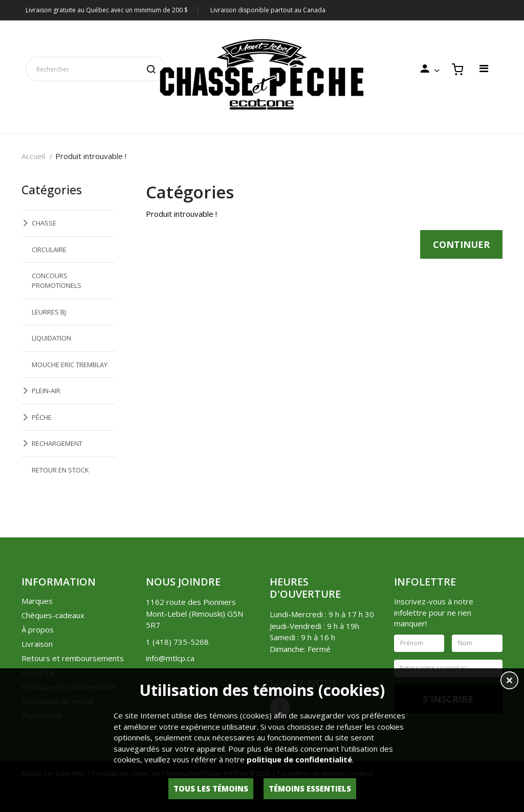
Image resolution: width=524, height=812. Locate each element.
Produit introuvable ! (91, 156)
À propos (38, 629)
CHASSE (44, 223)
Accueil (33, 156)
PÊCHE (42, 417)
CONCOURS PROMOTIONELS (57, 280)
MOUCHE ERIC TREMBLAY (70, 365)
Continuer (461, 244)
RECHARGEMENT (57, 443)
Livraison (37, 644)
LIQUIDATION (51, 338)
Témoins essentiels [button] (310, 788)
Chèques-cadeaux (53, 615)
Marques (37, 601)
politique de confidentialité (299, 759)
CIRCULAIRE (49, 250)
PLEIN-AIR (46, 391)
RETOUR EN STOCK (60, 470)
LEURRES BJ (49, 312)
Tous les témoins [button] (211, 788)
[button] (509, 682)
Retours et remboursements (73, 658)
